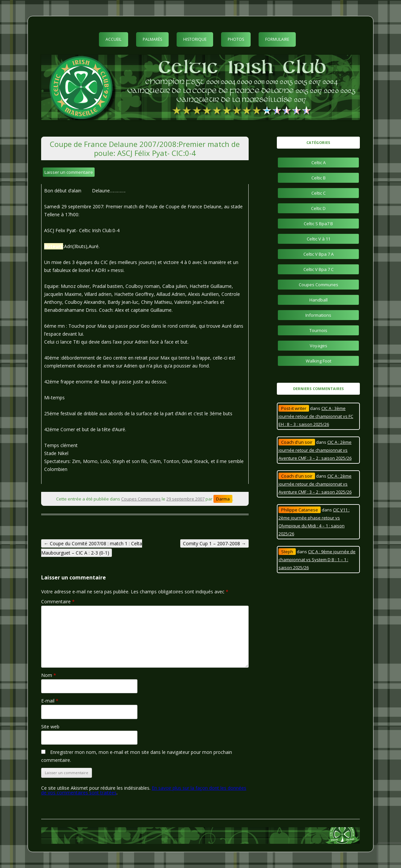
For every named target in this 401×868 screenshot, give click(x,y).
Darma (223, 499)
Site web (50, 727)
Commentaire (58, 601)
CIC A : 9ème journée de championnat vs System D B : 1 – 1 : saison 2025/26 (317, 560)
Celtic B (319, 178)
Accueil (114, 39)
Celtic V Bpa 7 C (319, 269)
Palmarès (152, 39)
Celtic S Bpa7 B (318, 224)
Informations (318, 315)
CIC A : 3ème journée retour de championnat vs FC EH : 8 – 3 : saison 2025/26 (316, 416)
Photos (236, 39)
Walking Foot (319, 361)
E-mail (50, 701)
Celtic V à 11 (319, 239)
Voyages (319, 346)
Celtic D (318, 208)
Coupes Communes (141, 499)
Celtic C (319, 193)
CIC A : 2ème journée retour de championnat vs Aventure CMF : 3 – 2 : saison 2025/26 (315, 450)
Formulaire (277, 39)
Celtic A (319, 163)
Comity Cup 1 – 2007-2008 (214, 543)
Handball (319, 300)
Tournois (318, 330)
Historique (195, 39)
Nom (49, 675)
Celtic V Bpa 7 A (319, 254)
